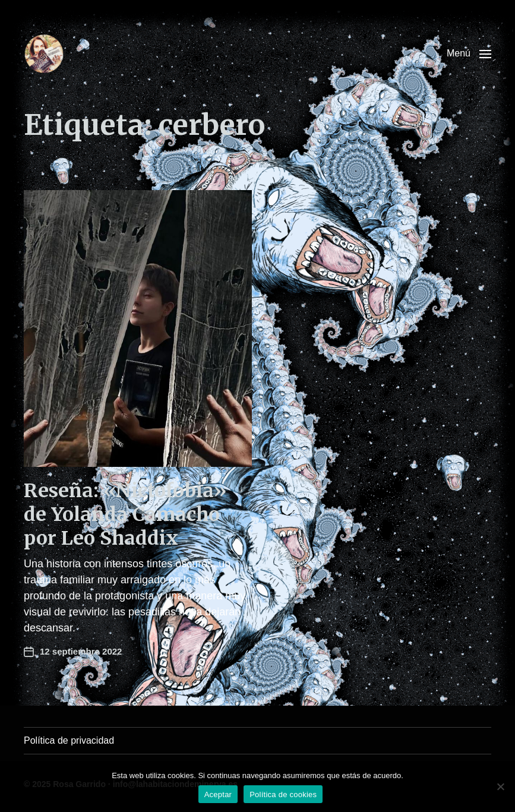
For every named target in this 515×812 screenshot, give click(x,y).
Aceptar (218, 794)
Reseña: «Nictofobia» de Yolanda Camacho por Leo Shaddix (125, 514)
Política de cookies (283, 794)
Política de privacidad (69, 740)
